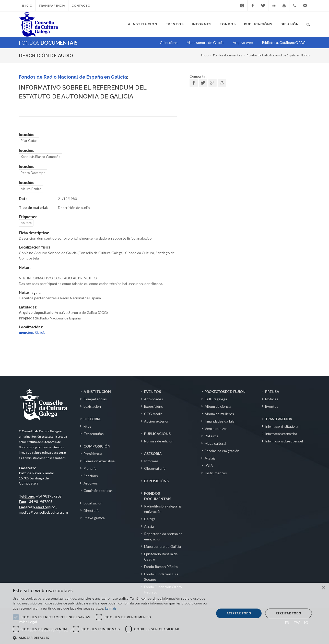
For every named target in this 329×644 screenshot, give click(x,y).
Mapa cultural (215, 443)
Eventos (272, 406)
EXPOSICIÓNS (156, 481)
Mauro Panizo (31, 189)
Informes (151, 461)
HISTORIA (92, 419)
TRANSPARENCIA (279, 419)
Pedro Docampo (33, 173)
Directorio (92, 510)
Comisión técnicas (98, 491)
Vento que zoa (216, 429)
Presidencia (93, 454)
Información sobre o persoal (284, 441)
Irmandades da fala (220, 421)
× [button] (323, 588)
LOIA (209, 466)
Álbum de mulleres (219, 414)
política (26, 223)
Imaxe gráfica (94, 518)
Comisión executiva (99, 461)
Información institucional (282, 426)
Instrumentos (216, 473)
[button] (111, 638)
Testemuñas (94, 434)
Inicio (27, 5)
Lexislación (92, 406)
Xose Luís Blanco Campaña (40, 157)
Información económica (281, 434)
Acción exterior (156, 421)
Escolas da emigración (222, 451)
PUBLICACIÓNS (157, 434)
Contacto (81, 5)
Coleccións (169, 42)
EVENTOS (152, 392)
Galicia (32, 332)
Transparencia (52, 5)
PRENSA (272, 392)
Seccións (91, 476)
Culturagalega (216, 399)
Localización (93, 503)
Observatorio (155, 468)
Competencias (95, 399)
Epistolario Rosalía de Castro (161, 556)
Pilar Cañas (29, 141)
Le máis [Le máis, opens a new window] (111, 608)
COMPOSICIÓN (97, 446)
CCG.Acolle (153, 414)
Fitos (87, 426)
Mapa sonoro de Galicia (162, 546)
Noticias (272, 399)
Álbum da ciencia (218, 406)
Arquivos (91, 483)
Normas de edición (159, 441)
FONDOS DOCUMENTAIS (158, 496)
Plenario (90, 468)
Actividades (154, 399)
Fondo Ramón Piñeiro (161, 567)
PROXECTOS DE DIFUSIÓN (225, 392)
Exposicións (154, 406)
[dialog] (165, 613)
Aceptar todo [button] (239, 613)
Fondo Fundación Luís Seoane (161, 577)
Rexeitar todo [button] (289, 613)
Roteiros (212, 436)
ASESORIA (153, 454)
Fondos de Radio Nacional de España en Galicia (278, 55)
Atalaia (210, 458)
